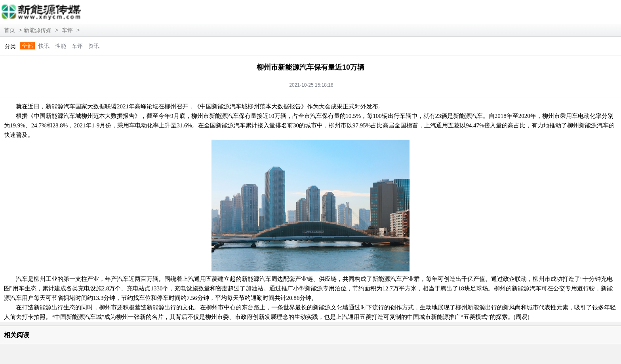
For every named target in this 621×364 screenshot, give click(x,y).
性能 (61, 46)
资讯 (94, 46)
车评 (67, 30)
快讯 (44, 46)
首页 (10, 30)
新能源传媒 (38, 30)
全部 (27, 46)
